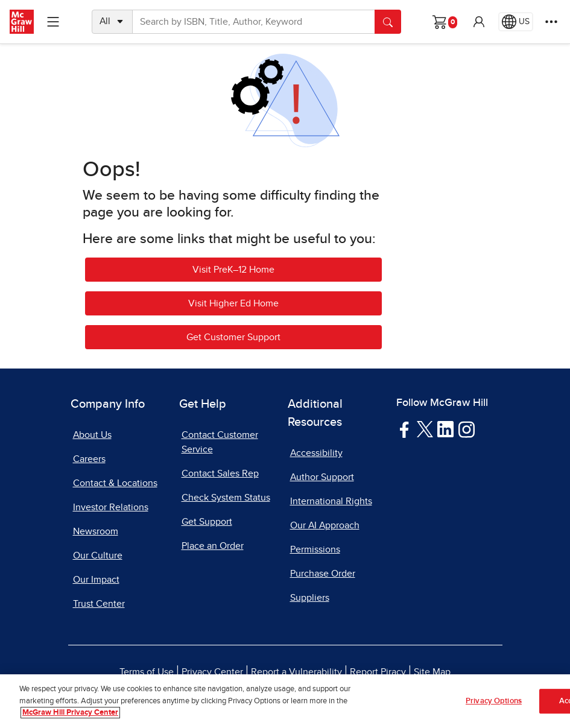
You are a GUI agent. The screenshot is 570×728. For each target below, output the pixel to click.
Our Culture (98, 555)
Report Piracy (378, 672)
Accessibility (316, 453)
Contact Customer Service (220, 442)
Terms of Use (147, 672)
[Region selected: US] (516, 22)
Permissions (315, 549)
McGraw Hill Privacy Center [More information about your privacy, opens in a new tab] (70, 714)
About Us (92, 435)
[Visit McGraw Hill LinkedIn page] (445, 429)
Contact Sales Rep (220, 473)
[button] (479, 22)
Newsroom (96, 531)
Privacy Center (212, 672)
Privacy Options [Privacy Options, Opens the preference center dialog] (494, 702)
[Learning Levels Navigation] (53, 22)
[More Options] (551, 22)
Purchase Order (323, 574)
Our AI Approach (325, 525)
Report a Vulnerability (296, 672)
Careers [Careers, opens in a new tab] (89, 459)
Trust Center (99, 604)
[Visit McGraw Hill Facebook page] (404, 429)
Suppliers (310, 598)
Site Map (432, 672)
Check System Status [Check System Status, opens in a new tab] (226, 498)
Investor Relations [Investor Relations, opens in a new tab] (111, 507)
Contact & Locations (115, 483)
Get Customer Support (233, 337)
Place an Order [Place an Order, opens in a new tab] (213, 546)
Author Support (322, 477)
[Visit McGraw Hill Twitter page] (425, 428)
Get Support (207, 522)
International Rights (331, 501)
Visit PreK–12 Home (233, 270)
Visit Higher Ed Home (233, 303)
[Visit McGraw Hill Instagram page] (467, 429)
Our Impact (96, 580)
